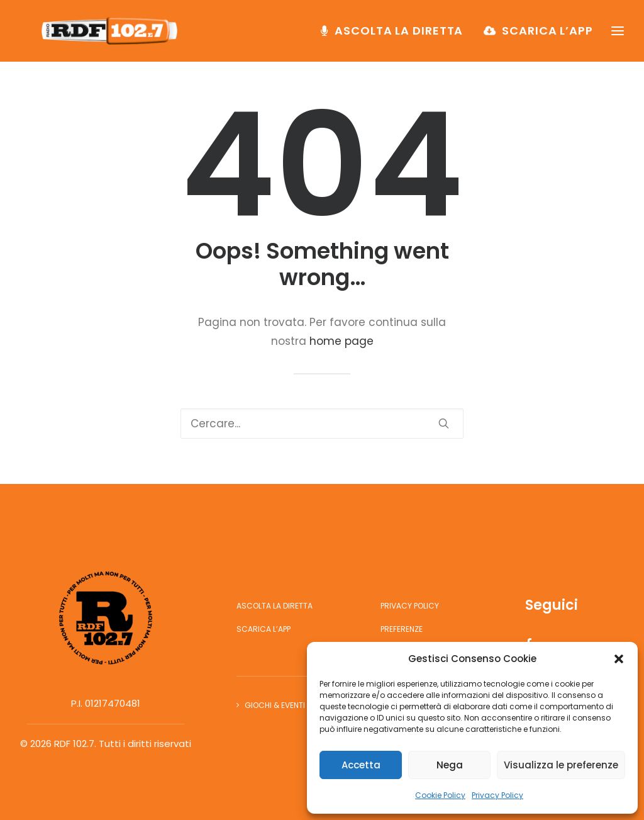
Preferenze (402, 629)
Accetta (361, 765)
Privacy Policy (497, 795)
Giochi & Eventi (275, 705)
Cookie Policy (440, 795)
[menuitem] (396, 36)
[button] (619, 659)
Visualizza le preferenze (561, 765)
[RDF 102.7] (114, 36)
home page (341, 341)
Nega (450, 765)
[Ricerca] (322, 424)
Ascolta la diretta (399, 36)
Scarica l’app (547, 36)
